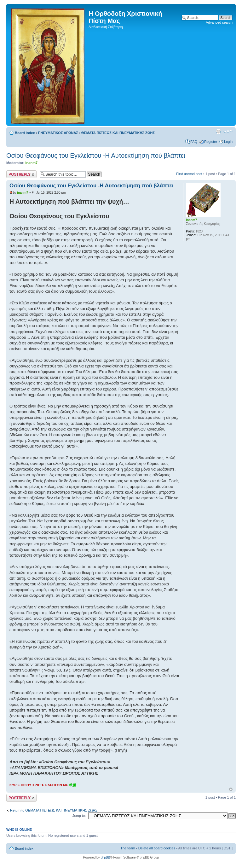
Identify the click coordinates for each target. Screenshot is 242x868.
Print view (218, 132)
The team (128, 848)
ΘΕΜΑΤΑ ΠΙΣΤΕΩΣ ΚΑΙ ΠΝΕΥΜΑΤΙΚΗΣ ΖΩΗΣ (118, 133)
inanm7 (32, 163)
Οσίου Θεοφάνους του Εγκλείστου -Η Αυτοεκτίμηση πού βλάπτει (96, 155)
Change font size (228, 132)
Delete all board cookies (157, 848)
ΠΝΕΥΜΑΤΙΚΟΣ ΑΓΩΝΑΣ (58, 133)
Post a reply (21, 174)
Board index (25, 133)
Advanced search (219, 22)
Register (211, 142)
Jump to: (79, 816)
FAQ (194, 142)
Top (231, 789)
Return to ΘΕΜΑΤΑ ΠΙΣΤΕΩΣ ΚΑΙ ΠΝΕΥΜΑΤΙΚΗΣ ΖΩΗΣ (54, 810)
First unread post (189, 174)
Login (228, 142)
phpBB (105, 857)
